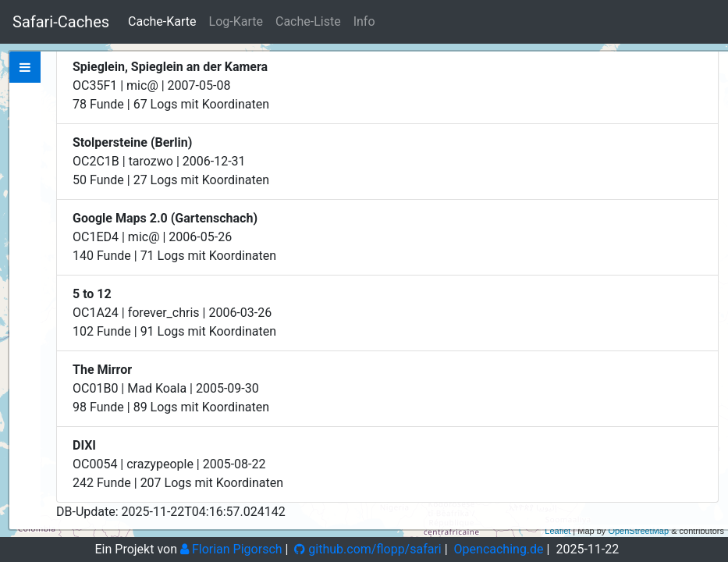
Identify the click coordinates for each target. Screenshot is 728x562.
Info (364, 21)
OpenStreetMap (638, 531)
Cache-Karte (162, 21)
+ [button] (707, 65)
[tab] (25, 67)
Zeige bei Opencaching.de (130, 264)
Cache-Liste (308, 21)
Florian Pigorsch (231, 549)
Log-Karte (236, 21)
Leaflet (558, 531)
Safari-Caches (61, 22)
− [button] (707, 88)
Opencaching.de (499, 549)
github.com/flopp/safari (368, 549)
